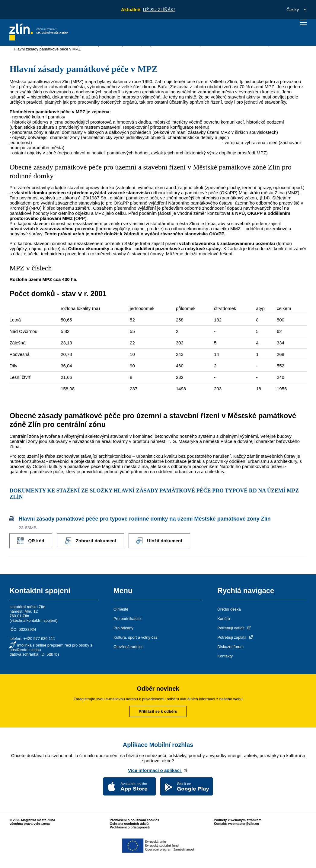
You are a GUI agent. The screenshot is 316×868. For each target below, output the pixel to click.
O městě (121, 609)
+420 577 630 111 (39, 639)
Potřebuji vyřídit (234, 628)
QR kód (31, 541)
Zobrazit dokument (90, 541)
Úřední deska (229, 609)
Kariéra (224, 619)
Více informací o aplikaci (158, 770)
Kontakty (225, 656)
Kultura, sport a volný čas (136, 637)
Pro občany (123, 628)
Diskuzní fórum (230, 647)
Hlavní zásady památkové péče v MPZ (47, 49)
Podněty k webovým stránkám (238, 820)
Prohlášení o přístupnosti (130, 827)
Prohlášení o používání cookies (135, 820)
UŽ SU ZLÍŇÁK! (159, 10)
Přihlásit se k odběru (158, 711)
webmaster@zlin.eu (244, 824)
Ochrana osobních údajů (129, 824)
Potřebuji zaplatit (235, 637)
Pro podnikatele (127, 619)
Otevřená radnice (129, 647)
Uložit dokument (159, 541)
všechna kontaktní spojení (34, 620)
